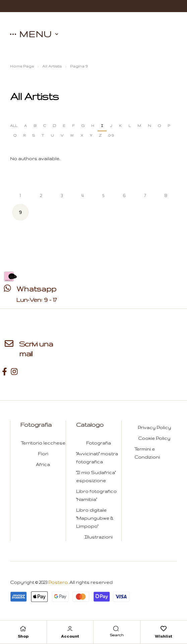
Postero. (58, 582)
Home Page (22, 66)
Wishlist (164, 636)
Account (70, 636)
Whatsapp (36, 289)
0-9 (111, 135)
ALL (14, 126)
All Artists (52, 66)
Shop (23, 636)
